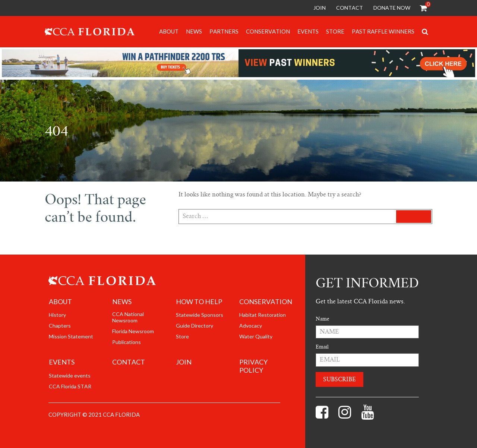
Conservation (268, 31)
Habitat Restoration (263, 315)
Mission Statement (71, 337)
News (194, 31)
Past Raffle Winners (383, 31)
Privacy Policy (253, 367)
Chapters (60, 326)
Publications (127, 342)
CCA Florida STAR (70, 387)
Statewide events (70, 376)
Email (322, 347)
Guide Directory (195, 326)
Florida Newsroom (133, 331)
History (57, 315)
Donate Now (392, 8)
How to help (199, 302)
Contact (350, 8)
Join (320, 8)
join (184, 362)
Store (335, 31)
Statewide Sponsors (200, 315)
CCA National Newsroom (128, 317)
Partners (224, 31)
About (169, 31)
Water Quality (256, 337)
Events (308, 31)
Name (322, 319)
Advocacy (251, 326)
